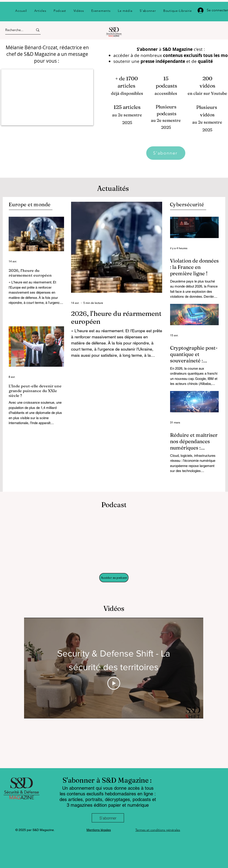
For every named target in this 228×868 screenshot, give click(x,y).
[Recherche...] (15, 30)
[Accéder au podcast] (114, 578)
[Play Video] (114, 683)
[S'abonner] (166, 153)
